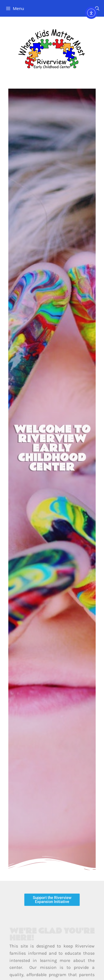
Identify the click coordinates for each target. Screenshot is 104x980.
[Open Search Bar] (97, 8)
